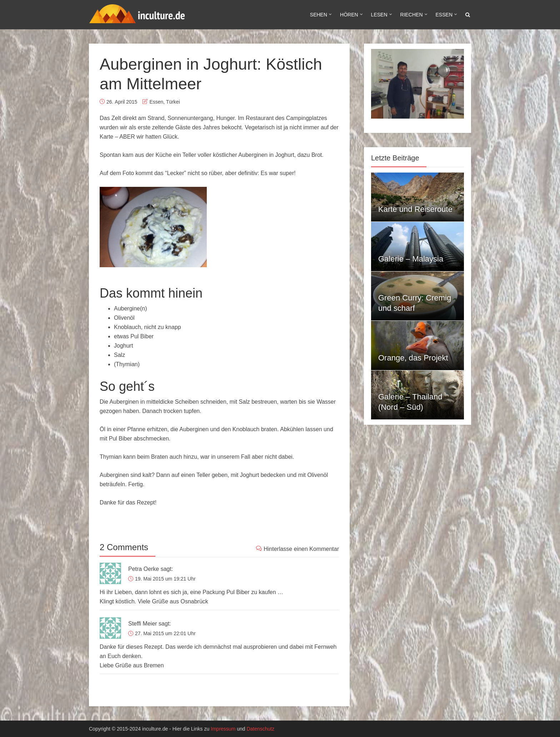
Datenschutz (260, 729)
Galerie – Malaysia (411, 259)
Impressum (223, 729)
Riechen (412, 15)
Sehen (319, 15)
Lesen (379, 15)
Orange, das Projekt (413, 358)
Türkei (173, 102)
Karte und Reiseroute (415, 209)
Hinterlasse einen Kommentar (297, 549)
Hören (349, 15)
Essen (444, 15)
